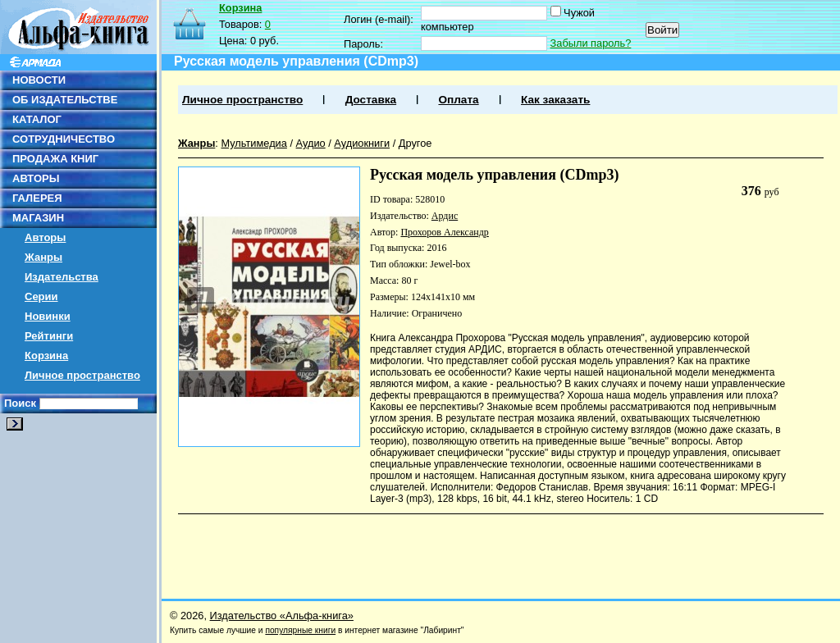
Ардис (445, 216)
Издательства (62, 277)
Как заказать (555, 100)
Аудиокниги (362, 143)
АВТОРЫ (36, 178)
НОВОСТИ (39, 80)
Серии (41, 296)
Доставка (371, 100)
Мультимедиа (253, 143)
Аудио (311, 143)
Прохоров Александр (444, 232)
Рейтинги (49, 336)
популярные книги (300, 630)
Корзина (46, 356)
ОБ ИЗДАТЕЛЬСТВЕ (65, 100)
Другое (415, 143)
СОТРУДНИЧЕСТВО (64, 139)
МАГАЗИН (38, 218)
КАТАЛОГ (37, 119)
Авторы (45, 237)
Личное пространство (82, 375)
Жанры (43, 257)
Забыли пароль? (591, 43)
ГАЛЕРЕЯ (37, 198)
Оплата (458, 100)
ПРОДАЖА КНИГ (55, 159)
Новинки (48, 316)
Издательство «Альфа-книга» (282, 616)
